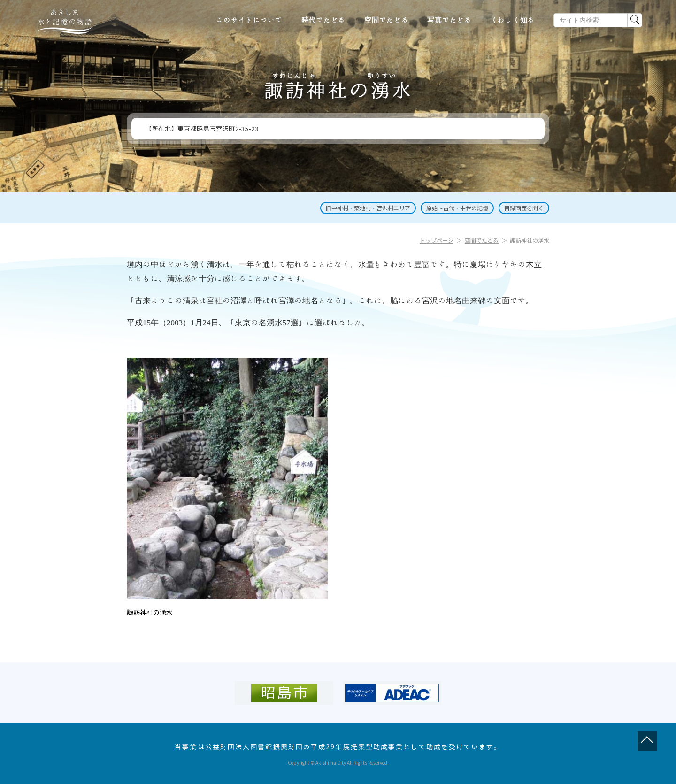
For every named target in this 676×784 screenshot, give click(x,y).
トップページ (437, 240)
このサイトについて (249, 20)
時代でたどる (324, 20)
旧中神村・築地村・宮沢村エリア (368, 208)
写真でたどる (449, 20)
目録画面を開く (524, 208)
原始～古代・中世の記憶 (457, 208)
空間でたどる (387, 20)
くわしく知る (513, 20)
